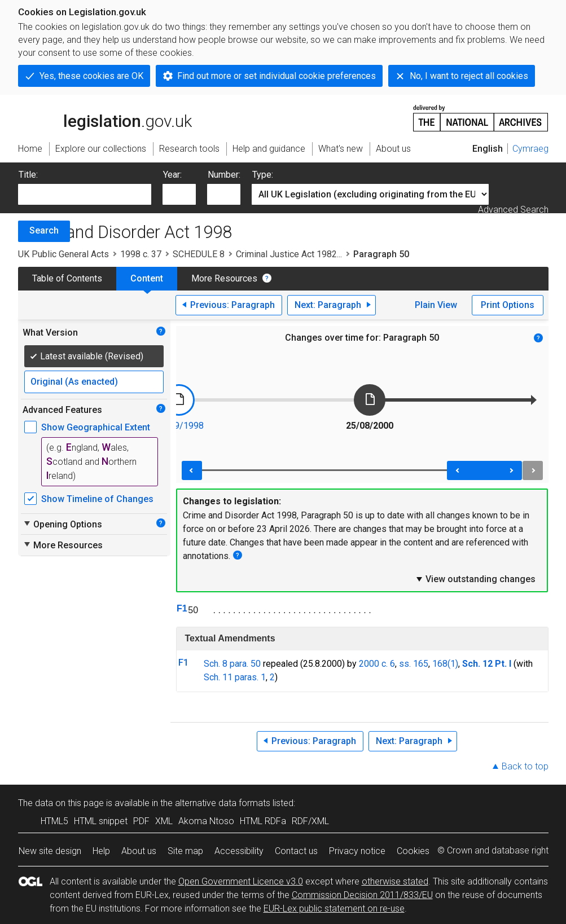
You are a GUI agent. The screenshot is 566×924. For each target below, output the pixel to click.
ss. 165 (414, 664)
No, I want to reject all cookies (469, 76)
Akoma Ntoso (206, 821)
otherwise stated (395, 881)
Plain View (436, 305)
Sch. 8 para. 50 (232, 664)
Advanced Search (513, 210)
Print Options (508, 305)
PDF (141, 821)
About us (139, 851)
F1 (182, 608)
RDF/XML (310, 821)
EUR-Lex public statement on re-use (334, 908)
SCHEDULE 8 (199, 254)
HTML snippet (101, 821)
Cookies (413, 851)
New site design (50, 851)
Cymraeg (530, 149)
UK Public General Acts (63, 254)
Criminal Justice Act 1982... (289, 254)
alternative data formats (223, 803)
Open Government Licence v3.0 (241, 881)
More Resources (224, 278)
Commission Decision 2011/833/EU (362, 895)
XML (164, 821)
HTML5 (54, 821)
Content (147, 278)
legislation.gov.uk (105, 117)
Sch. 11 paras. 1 (235, 677)
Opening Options (62, 524)
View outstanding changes (475, 579)
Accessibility (239, 851)
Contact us (296, 851)
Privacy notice (357, 851)
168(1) (445, 664)
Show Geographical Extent (96, 427)
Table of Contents (67, 278)
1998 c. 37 (141, 254)
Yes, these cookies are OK (91, 76)
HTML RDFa (263, 821)
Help (101, 851)
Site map (185, 851)
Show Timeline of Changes (97, 499)
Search (44, 230)
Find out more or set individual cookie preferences (277, 76)
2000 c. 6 (377, 664)
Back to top (525, 766)
